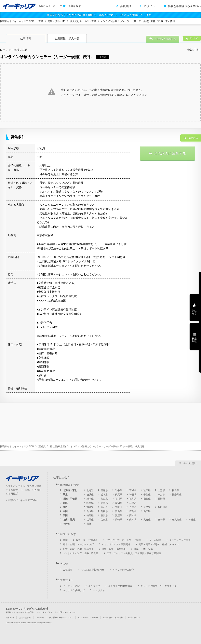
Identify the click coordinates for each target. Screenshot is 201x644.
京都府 (104, 507)
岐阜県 (90, 503)
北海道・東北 (70, 490)
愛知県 (119, 503)
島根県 (104, 511)
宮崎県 (161, 520)
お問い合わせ (25, 617)
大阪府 (119, 507)
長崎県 (119, 520)
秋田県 (147, 490)
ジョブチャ (99, 590)
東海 (65, 503)
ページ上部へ (190, 463)
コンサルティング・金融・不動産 (81, 553)
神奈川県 (177, 495)
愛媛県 (119, 515)
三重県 (133, 503)
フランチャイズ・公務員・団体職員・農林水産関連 (134, 553)
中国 (65, 511)
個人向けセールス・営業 (83, 21)
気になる (194, 312)
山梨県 (147, 499)
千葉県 (147, 495)
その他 (66, 524)
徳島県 (90, 515)
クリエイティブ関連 (180, 540)
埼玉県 (133, 495)
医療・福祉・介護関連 (114, 549)
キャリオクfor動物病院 (120, 586)
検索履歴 (194, 340)
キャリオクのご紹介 (123, 570)
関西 (65, 507)
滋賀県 (90, 507)
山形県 (161, 490)
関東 (65, 495)
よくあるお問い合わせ (92, 570)
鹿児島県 (177, 520)
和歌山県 (163, 507)
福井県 (133, 499)
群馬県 (119, 495)
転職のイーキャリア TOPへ (23, 500)
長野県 (161, 499)
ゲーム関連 (155, 540)
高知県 (133, 515)
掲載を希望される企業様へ (184, 6)
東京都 (161, 495)
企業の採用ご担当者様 (113, 617)
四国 (65, 515)
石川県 (119, 499)
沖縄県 (192, 520)
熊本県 (133, 520)
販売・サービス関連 (87, 540)
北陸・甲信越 (70, 499)
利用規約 (40, 617)
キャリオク (94, 586)
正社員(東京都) (58, 446)
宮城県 (133, 490)
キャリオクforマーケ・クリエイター (160, 586)
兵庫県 (133, 507)
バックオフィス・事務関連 (116, 544)
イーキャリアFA (71, 586)
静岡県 (104, 503)
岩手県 (119, 490)
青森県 (104, 490)
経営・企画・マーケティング (78, 544)
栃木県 (104, 495)
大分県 (147, 520)
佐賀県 (104, 520)
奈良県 (147, 507)
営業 (41, 21)
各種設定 (68, 570)
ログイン (150, 6)
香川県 (104, 515)
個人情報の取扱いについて (61, 617)
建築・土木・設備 (143, 549)
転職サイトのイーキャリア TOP (17, 21)
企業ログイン (134, 617)
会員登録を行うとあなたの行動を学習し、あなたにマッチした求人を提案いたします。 (100, 15)
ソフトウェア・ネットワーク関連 (123, 540)
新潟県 (90, 499)
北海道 (90, 490)
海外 (89, 524)
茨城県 (90, 495)
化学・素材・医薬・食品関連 (78, 549)
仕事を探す (74, 6)
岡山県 (119, 511)
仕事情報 (26, 38)
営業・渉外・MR (57, 21)
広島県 (133, 511)
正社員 (42, 446)
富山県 (104, 499)
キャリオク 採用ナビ (74, 590)
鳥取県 (90, 511)
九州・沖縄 (69, 520)
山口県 (147, 511)
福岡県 (90, 520)
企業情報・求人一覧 (67, 38)
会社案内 (10, 617)
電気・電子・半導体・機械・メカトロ (159, 544)
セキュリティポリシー (88, 617)
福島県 (176, 490)
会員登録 (126, 6)
